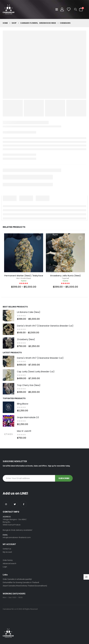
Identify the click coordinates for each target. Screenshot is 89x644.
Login (5, 567)
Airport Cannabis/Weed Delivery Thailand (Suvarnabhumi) (25, 586)
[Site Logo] (9, 9)
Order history (8, 560)
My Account (7, 552)
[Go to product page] (8, 316)
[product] (24, 253)
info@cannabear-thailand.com (17, 538)
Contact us (7, 549)
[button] (57, 9)
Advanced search (9, 563)
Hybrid (24, 281)
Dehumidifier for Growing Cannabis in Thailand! (21, 582)
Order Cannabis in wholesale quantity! (17, 579)
